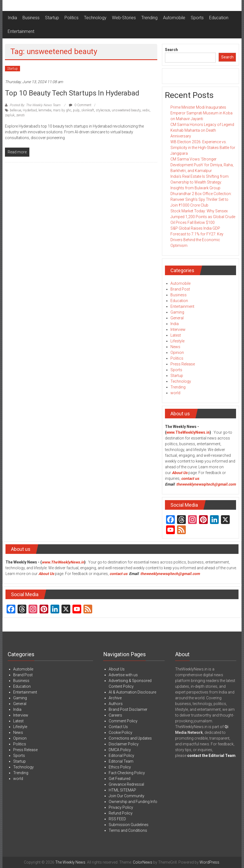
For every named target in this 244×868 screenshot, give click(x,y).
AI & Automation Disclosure (132, 692)
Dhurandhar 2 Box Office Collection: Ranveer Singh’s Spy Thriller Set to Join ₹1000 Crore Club (201, 199)
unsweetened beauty (126, 110)
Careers (115, 715)
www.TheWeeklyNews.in (188, 432)
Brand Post (180, 289)
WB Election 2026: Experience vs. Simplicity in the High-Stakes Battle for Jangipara (203, 148)
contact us (118, 574)
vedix (146, 110)
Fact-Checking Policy (127, 773)
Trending (149, 18)
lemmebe (45, 110)
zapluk (10, 115)
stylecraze (103, 110)
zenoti (20, 115)
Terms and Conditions (128, 830)
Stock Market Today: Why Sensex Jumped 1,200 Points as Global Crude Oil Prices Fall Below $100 (203, 217)
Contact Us (118, 727)
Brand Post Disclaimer (128, 709)
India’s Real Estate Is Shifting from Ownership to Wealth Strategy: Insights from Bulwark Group (200, 182)
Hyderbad (30, 110)
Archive (115, 698)
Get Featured (120, 779)
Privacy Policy (121, 807)
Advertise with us (123, 675)
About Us (180, 473)
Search (171, 50)
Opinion (177, 353)
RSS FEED (117, 819)
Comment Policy (123, 721)
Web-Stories (124, 18)
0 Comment (80, 105)
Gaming (177, 312)
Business (31, 18)
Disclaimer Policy (124, 744)
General (177, 318)
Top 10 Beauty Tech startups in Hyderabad (72, 93)
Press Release (183, 364)
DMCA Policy (120, 750)
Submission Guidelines (129, 825)
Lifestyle (177, 341)
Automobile (174, 18)
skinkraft (88, 110)
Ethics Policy (120, 767)
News (175, 347)
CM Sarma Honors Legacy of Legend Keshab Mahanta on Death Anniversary (202, 130)
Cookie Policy (120, 732)
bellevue (16, 110)
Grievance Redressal (126, 784)
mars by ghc (62, 110)
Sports (197, 18)
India (12, 18)
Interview (178, 329)
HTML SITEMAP (122, 790)
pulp (76, 110)
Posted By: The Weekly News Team (35, 105)
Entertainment (21, 31)
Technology (95, 18)
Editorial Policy (121, 756)
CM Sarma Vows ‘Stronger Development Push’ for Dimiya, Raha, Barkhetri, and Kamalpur (202, 165)
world (175, 393)
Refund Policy (121, 813)
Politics (71, 18)
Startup (52, 18)
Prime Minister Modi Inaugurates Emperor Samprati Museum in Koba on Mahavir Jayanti (201, 113)
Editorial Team (121, 761)
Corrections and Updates (130, 738)
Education (219, 18)
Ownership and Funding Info (133, 802)
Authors (116, 704)
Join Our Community (127, 796)
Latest (176, 335)
